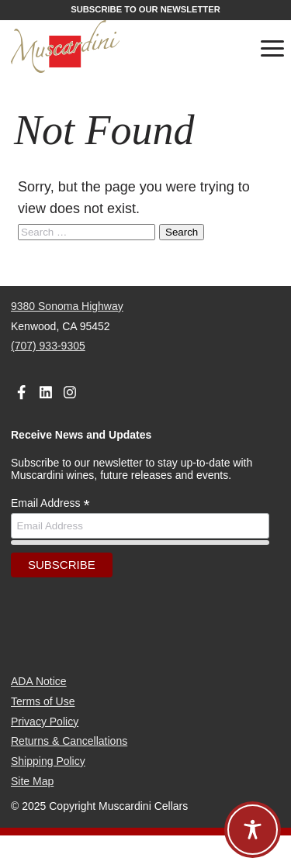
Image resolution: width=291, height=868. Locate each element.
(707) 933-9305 (48, 346)
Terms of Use (43, 701)
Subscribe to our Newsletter (145, 9)
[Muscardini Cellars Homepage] (103, 47)
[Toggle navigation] (272, 51)
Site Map (32, 781)
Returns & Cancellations (69, 741)
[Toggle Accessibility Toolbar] (253, 830)
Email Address (50, 503)
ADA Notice (39, 681)
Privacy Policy (45, 722)
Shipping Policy (48, 761)
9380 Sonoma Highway (67, 306)
